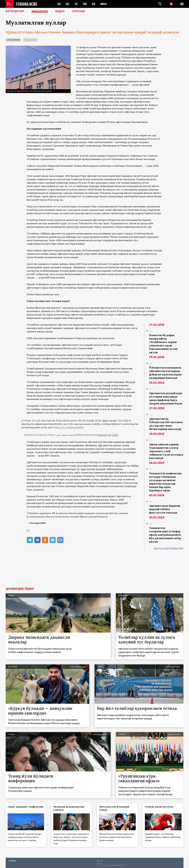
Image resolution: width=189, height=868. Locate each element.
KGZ (68, 4)
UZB (94, 4)
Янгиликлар (15, 11)
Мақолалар (40, 11)
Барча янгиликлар (169, 548)
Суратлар (79, 11)
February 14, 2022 (108, 435)
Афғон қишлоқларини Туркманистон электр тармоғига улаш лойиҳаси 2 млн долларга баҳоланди (166, 451)
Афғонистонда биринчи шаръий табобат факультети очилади (165, 509)
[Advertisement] (95, 569)
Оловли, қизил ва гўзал (159, 807)
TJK (76, 4)
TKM (85, 4)
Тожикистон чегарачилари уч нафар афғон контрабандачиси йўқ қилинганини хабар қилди (165, 535)
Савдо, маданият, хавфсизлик (26, 807)
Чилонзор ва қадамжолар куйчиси (69, 808)
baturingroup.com (116, 865)
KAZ (59, 4)
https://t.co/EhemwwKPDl (69, 427)
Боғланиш (12, 860)
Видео (60, 11)
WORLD (104, 4)
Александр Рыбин (13, 40)
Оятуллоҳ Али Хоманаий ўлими (114, 808)
